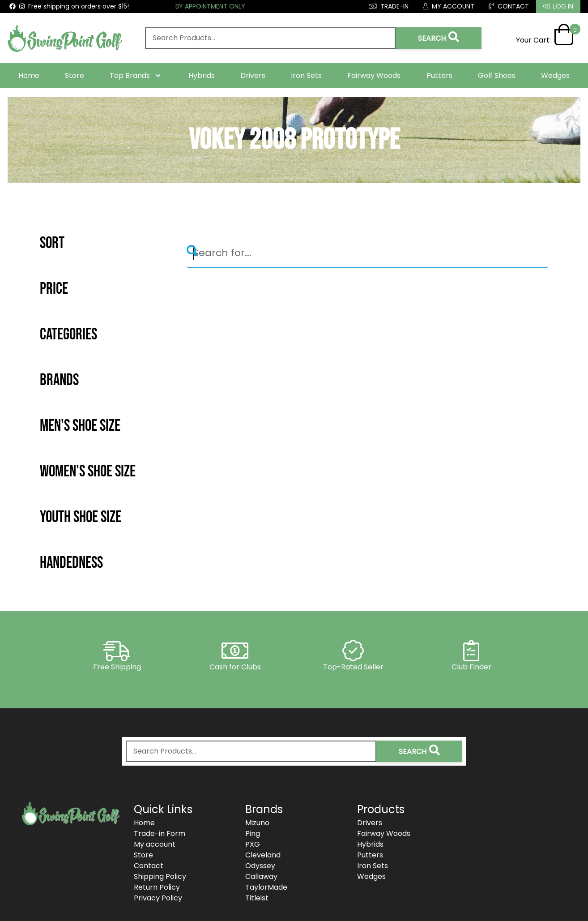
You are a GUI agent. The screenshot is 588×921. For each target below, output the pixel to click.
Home (29, 75)
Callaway (261, 876)
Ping (253, 833)
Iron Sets (306, 75)
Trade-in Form (160, 833)
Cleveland (263, 855)
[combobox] (270, 38)
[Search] (367, 253)
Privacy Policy (158, 898)
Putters (439, 75)
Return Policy (157, 887)
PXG (253, 844)
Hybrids (202, 75)
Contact (149, 866)
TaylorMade (266, 887)
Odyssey (260, 866)
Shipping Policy (160, 876)
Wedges (555, 75)
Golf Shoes (497, 75)
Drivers (253, 75)
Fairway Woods (374, 75)
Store (75, 75)
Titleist (257, 898)
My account (155, 844)
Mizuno (257, 823)
